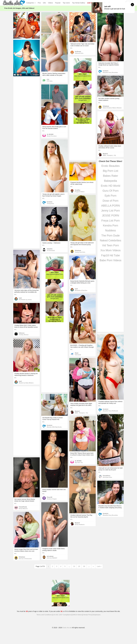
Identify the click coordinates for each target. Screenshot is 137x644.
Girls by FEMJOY (52, 558)
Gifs (44, 3)
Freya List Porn (111, 221)
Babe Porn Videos (111, 260)
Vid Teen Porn (111, 245)
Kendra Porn (111, 225)
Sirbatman (106, 106)
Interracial (78, 355)
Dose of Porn (110, 201)
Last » (99, 566)
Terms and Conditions (44, 615)
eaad (20, 298)
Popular (58, 3)
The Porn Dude (111, 235)
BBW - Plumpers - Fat (109, 155)
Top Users (66, 3)
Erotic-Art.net (67, 628)
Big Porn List (110, 171)
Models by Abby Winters (26, 383)
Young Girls (50, 204)
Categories (31, 3)
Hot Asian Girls (107, 477)
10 (74, 566)
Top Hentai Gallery (79, 3)
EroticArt (106, 71)
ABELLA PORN (111, 206)
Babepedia (111, 181)
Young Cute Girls (80, 252)
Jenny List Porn (111, 211)
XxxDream (78, 52)
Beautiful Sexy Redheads (110, 411)
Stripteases (97, 615)
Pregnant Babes (80, 192)
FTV (48, 80)
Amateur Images (52, 499)
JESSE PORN (110, 215)
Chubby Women (24, 335)
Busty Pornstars (52, 136)
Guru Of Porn (111, 191)
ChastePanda (23, 507)
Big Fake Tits (79, 463)
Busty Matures (23, 509)
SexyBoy (77, 190)
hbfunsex (22, 333)
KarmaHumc (107, 476)
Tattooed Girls (79, 53)
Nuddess (111, 230)
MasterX (105, 154)
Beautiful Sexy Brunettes (110, 72)
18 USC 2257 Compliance (62, 615)
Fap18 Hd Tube (111, 255)
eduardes (50, 249)
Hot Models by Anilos (25, 300)
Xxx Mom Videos (111, 250)
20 (79, 566)
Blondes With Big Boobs (54, 427)
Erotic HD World (111, 186)
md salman (50, 556)
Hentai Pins (87, 615)
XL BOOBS (50, 134)
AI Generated (51, 250)
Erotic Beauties (111, 166)
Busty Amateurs (80, 524)
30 (84, 566)
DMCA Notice (77, 615)
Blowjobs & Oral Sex (81, 290)
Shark (77, 353)
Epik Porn (110, 196)
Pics (39, 3)
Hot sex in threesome (25, 559)
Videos (50, 3)
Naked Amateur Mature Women (112, 108)
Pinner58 (49, 497)
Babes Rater (111, 176)
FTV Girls (50, 81)
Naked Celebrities (111, 240)
